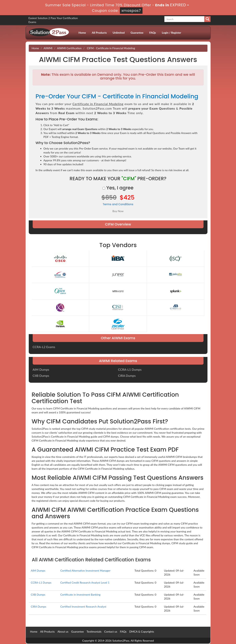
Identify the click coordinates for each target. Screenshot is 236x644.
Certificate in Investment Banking (80, 595)
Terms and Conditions (118, 204)
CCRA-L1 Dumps (130, 369)
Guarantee (137, 33)
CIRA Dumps (127, 376)
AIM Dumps (41, 369)
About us (63, 632)
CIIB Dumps (41, 376)
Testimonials (94, 632)
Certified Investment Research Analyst (83, 607)
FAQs (153, 33)
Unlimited (119, 33)
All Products (99, 33)
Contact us (111, 632)
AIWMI (48, 48)
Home (82, 33)
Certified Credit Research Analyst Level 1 (85, 583)
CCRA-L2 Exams (44, 347)
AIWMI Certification (69, 48)
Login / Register (171, 33)
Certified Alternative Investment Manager (85, 571)
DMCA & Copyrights (142, 632)
